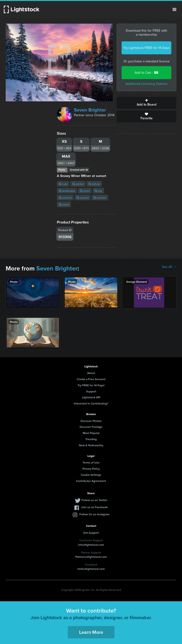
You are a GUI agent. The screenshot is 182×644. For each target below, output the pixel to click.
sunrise (100, 198)
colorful (65, 198)
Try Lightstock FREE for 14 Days (146, 48)
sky (98, 191)
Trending (91, 439)
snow (64, 204)
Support (91, 391)
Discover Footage (91, 427)
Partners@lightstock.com (91, 557)
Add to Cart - (146, 73)
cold (63, 184)
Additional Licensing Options (147, 84)
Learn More (91, 632)
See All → (169, 267)
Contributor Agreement (91, 481)
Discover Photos (91, 421)
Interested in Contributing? (91, 403)
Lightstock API (91, 397)
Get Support (91, 533)
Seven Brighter (90, 110)
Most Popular (91, 433)
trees (85, 191)
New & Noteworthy (91, 445)
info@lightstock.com (91, 545)
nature (94, 184)
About (91, 373)
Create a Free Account (91, 379)
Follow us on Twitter (94, 500)
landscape (67, 191)
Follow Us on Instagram (94, 514)
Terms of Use (91, 462)
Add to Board (146, 103)
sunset (83, 198)
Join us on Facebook (94, 507)
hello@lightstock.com (91, 569)
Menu (174, 9)
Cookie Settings (91, 475)
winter (78, 184)
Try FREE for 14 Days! (91, 385)
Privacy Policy (91, 469)
